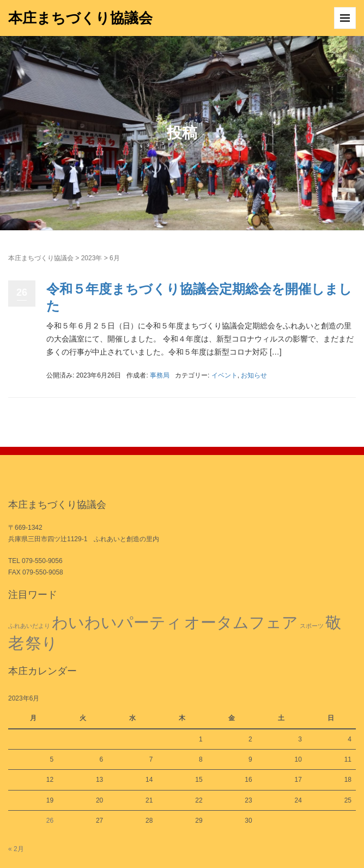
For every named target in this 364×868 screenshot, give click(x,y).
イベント (225, 375)
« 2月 (16, 849)
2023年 (92, 258)
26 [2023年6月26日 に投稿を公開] (50, 821)
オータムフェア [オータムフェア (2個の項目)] (241, 622)
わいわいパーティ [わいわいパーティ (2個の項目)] (117, 622)
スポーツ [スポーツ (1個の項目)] (312, 626)
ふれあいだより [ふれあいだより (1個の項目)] (29, 626)
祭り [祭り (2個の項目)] (42, 643)
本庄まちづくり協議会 (80, 18)
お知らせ (254, 375)
